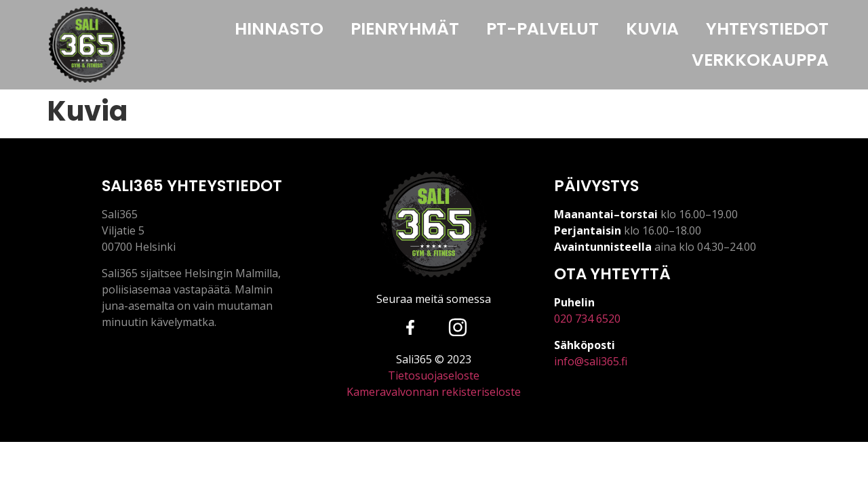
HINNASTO (279, 29)
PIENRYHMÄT (405, 29)
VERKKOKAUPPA (760, 60)
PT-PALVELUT (542, 29)
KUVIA (652, 29)
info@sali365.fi (591, 361)
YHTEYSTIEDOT (767, 29)
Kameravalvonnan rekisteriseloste (434, 392)
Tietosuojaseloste (434, 375)
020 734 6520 (587, 319)
